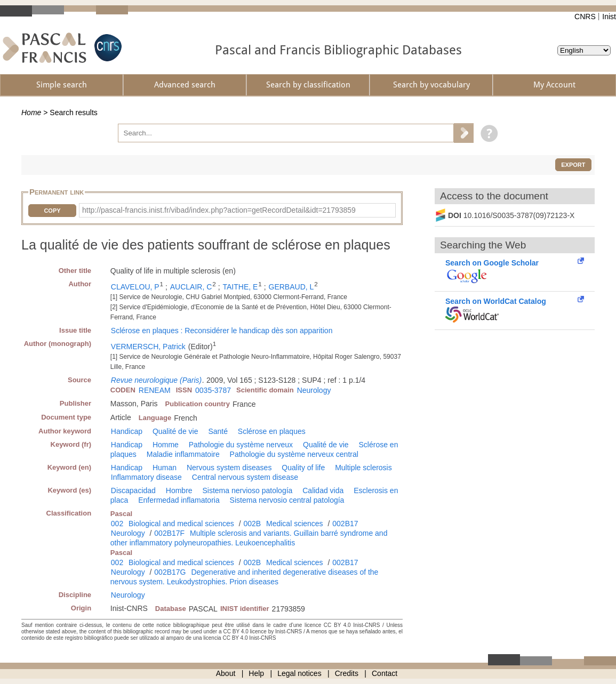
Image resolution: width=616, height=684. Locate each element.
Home (31, 112)
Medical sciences (295, 524)
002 (117, 524)
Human (165, 468)
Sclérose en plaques (272, 431)
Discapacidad (133, 490)
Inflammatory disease (146, 477)
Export (573, 165)
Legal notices (299, 673)
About (226, 673)
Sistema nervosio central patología (287, 500)
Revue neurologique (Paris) (156, 380)
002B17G (170, 572)
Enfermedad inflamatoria (179, 500)
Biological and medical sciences (181, 524)
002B (252, 524)
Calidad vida (323, 490)
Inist (609, 17)
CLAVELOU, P (135, 287)
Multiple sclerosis (363, 468)
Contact (385, 673)
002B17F (169, 533)
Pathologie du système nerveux (241, 445)
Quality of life (303, 468)
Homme (166, 445)
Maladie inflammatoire (183, 454)
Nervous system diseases (229, 468)
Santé (218, 431)
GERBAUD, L (291, 287)
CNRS (585, 17)
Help (256, 673)
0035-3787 (213, 390)
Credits (347, 673)
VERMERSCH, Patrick (148, 347)
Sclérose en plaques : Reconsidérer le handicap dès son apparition (222, 331)
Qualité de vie (175, 431)
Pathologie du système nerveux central (294, 454)
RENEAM (155, 390)
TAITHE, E (241, 287)
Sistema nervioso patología (247, 490)
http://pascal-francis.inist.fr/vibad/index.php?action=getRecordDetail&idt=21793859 (219, 210)
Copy (52, 211)
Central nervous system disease (245, 477)
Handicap (127, 431)
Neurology (314, 390)
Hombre (179, 490)
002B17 (345, 524)
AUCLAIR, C (191, 287)
